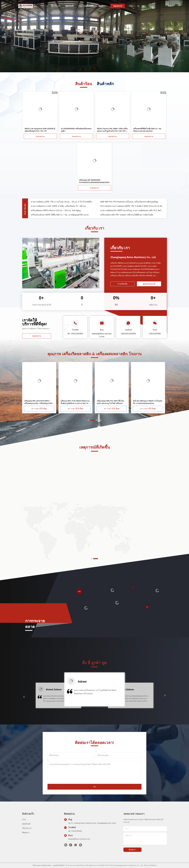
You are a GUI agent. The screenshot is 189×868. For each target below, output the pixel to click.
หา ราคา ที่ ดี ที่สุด (39, 409)
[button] (24, 697)
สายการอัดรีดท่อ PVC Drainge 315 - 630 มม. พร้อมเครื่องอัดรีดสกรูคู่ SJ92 (132, 204)
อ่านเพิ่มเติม (123, 284)
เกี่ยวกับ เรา (56, 6)
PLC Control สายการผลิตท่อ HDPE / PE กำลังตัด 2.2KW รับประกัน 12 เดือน (132, 217)
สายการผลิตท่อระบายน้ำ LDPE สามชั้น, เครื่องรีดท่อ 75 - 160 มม (58, 217)
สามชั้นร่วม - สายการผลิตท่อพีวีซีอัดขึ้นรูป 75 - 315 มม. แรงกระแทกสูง (61, 208)
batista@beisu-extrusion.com (79, 839)
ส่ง (94, 787)
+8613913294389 (128, 334)
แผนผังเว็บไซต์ (58, 865)
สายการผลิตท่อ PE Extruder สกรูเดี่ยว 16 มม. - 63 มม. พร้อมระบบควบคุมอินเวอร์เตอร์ (132, 208)
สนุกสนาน (118, 6)
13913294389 (155, 334)
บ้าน (44, 6)
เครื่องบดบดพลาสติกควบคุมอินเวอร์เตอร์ (48, 204)
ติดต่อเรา (102, 6)
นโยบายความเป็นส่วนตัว (42, 865)
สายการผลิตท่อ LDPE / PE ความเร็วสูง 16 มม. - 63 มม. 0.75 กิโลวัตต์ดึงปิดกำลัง (63, 212)
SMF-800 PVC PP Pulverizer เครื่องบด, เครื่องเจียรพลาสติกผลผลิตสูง (129, 212)
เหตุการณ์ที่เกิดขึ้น (86, 6)
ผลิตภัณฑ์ (69, 6)
